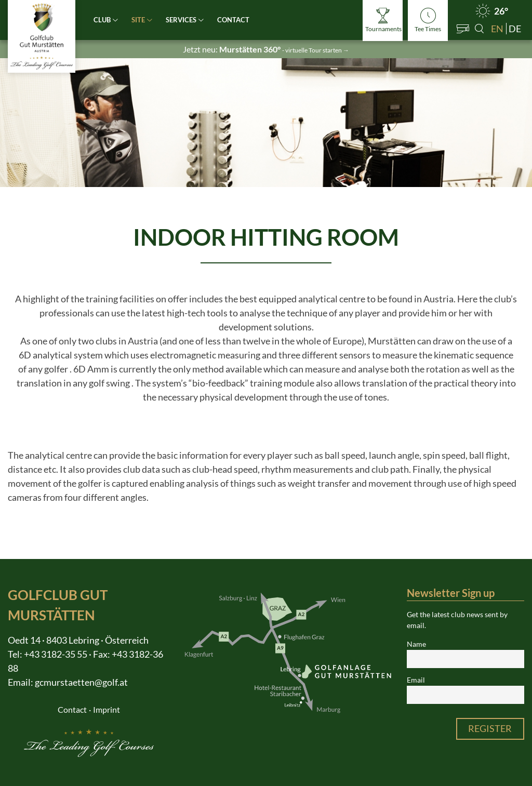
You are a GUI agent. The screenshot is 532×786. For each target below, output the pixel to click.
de (515, 29)
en (497, 29)
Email (416, 680)
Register (490, 728)
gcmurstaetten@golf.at (81, 682)
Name (416, 644)
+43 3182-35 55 (56, 654)
